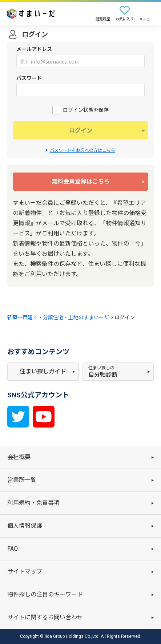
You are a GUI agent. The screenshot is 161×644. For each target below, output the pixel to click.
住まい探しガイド (43, 371)
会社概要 (19, 457)
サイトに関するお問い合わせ (45, 617)
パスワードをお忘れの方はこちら (82, 150)
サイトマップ (25, 572)
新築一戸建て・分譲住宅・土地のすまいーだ (58, 317)
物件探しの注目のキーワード (45, 594)
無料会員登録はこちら (81, 181)
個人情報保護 (25, 526)
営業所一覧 (22, 480)
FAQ (13, 549)
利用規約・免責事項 (33, 503)
